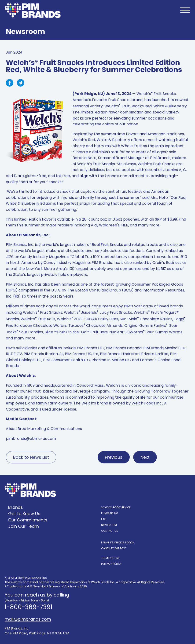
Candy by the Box (114, 548)
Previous (114, 457)
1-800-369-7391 (29, 607)
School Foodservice (116, 507)
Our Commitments (28, 520)
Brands (16, 507)
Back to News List (31, 457)
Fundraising (110, 513)
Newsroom (109, 525)
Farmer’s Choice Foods (118, 542)
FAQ (104, 519)
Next (145, 457)
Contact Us (110, 531)
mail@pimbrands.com (28, 619)
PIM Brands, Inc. (20, 245)
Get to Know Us (24, 514)
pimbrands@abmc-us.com (31, 438)
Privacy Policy (111, 564)
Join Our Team (24, 526)
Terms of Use (110, 558)
